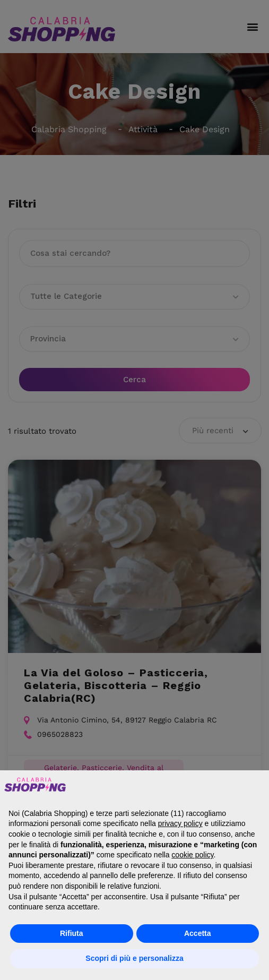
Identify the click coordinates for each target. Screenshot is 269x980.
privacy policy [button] (180, 823)
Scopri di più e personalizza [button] (134, 958)
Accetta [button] (198, 933)
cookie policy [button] (192, 855)
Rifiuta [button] (72, 933)
